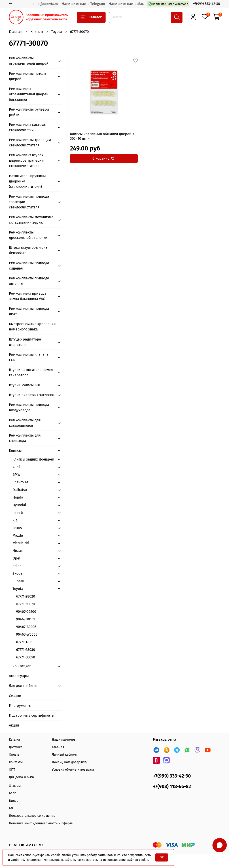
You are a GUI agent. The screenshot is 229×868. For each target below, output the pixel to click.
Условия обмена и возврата (73, 770)
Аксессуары (19, 676)
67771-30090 (26, 657)
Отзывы (15, 786)
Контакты (16, 762)
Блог (12, 793)
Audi (16, 467)
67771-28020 (26, 596)
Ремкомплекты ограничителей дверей (29, 61)
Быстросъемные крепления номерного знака (32, 327)
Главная (16, 32)
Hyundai (19, 505)
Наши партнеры (64, 740)
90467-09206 (26, 612)
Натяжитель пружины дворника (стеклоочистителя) (27, 181)
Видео (14, 801)
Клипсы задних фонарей (33, 459)
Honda (18, 497)
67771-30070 (25, 604)
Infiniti (18, 513)
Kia (15, 520)
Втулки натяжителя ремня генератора (31, 372)
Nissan (18, 551)
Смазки (15, 696)
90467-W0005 (27, 634)
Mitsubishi (21, 543)
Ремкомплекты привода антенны (29, 281)
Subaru (18, 581)
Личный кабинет (65, 755)
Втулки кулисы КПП (25, 385)
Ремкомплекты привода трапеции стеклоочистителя (29, 202)
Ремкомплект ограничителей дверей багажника (29, 94)
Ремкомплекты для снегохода (25, 438)
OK (162, 857)
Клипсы (37, 32)
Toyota (57, 32)
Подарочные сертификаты (32, 715)
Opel (16, 558)
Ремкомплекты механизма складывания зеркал (31, 220)
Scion (17, 566)
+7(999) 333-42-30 (207, 4)
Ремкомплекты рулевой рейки (29, 112)
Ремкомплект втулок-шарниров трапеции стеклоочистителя (27, 160)
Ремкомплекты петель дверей (28, 76)
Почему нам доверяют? (70, 762)
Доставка (16, 747)
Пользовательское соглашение (32, 816)
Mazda (18, 535)
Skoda (18, 573)
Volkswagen (22, 666)
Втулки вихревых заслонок (32, 395)
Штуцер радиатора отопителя (25, 342)
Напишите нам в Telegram (83, 4)
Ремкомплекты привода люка (29, 311)
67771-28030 (26, 650)
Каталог (91, 17)
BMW (16, 475)
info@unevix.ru (46, 4)
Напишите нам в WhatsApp (168, 4)
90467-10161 (25, 619)
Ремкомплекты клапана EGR (29, 357)
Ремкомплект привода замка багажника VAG (28, 296)
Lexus (17, 528)
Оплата (14, 755)
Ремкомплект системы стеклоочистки (28, 127)
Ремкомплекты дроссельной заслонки (28, 235)
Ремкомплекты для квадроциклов (25, 423)
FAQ (12, 808)
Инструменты (20, 706)
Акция (14, 725)
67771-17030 (25, 642)
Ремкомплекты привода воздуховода (29, 407)
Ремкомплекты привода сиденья (29, 266)
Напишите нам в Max (126, 4)
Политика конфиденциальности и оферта (41, 823)
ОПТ (12, 770)
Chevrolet (20, 482)
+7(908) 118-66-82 (172, 787)
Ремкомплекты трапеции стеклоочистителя (30, 143)
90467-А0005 (26, 627)
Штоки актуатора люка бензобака (28, 250)
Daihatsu (20, 490)
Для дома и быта (23, 686)
